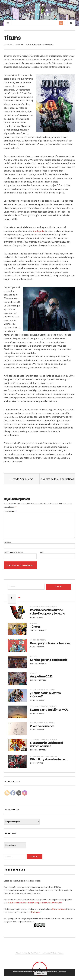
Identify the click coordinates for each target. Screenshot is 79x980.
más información (60, 971)
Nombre (7, 542)
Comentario (10, 511)
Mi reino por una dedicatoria (49, 660)
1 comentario (37, 617)
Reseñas (34, 623)
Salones (34, 656)
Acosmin (60, 953)
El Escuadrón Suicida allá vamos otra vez (47, 745)
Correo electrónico (14, 552)
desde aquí (35, 912)
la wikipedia (39, 231)
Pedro (21, 45)
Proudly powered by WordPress (27, 953)
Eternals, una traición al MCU (49, 710)
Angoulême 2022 (41, 677)
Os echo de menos (42, 726)
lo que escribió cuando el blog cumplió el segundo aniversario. (35, 903)
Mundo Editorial (38, 640)
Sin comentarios (38, 630)
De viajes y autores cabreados (50, 643)
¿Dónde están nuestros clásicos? (45, 695)
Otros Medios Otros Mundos (40, 45)
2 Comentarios (37, 647)
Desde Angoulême (22, 479)
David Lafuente (59, 909)
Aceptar (41, 973)
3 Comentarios (37, 700)
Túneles (35, 627)
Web (41, 552)
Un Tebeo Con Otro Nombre (39, 10)
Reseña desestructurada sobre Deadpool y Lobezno (48, 612)
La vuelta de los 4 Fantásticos (57, 479)
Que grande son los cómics (43, 690)
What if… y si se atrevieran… (49, 759)
